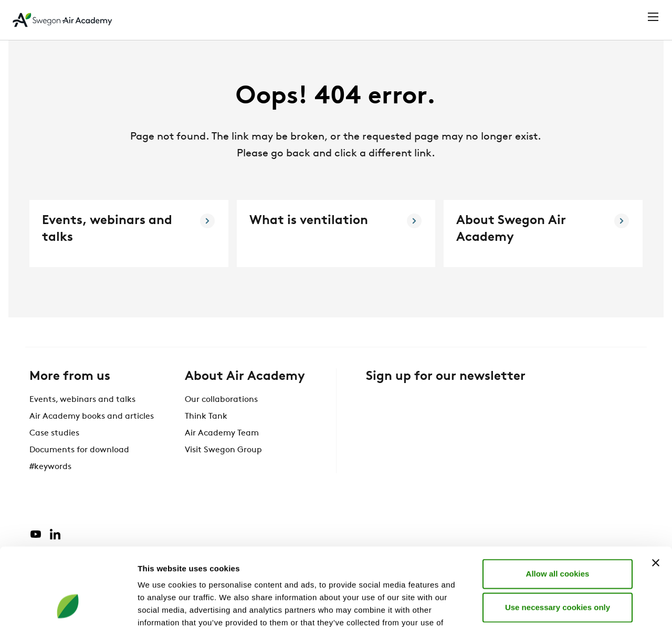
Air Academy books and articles (92, 436)
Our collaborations (221, 419)
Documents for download (79, 470)
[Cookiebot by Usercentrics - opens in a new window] (68, 607)
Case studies (54, 453)
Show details (551, 606)
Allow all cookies (558, 502)
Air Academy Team (222, 453)
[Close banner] (656, 492)
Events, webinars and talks (82, 419)
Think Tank (206, 436)
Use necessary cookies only (558, 536)
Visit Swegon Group (223, 470)
